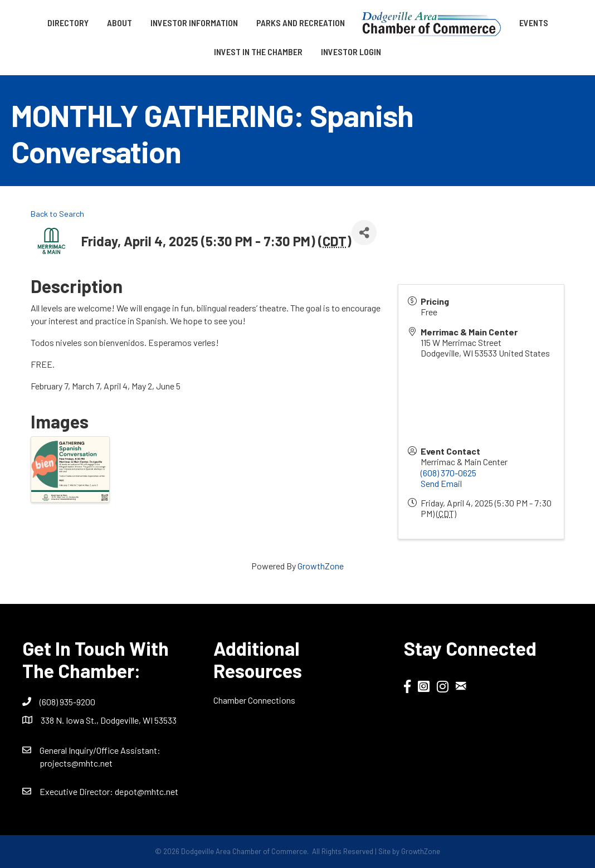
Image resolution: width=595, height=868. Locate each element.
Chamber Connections (254, 700)
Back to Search (57, 214)
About (120, 23)
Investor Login (351, 52)
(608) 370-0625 (448, 473)
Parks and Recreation (301, 23)
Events (534, 23)
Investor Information (194, 23)
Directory (68, 23)
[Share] (364, 233)
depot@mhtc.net (147, 791)
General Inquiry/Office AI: (100, 750)
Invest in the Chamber (258, 52)
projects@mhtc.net (76, 763)
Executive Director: (77, 791)
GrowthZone (321, 566)
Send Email (441, 483)
